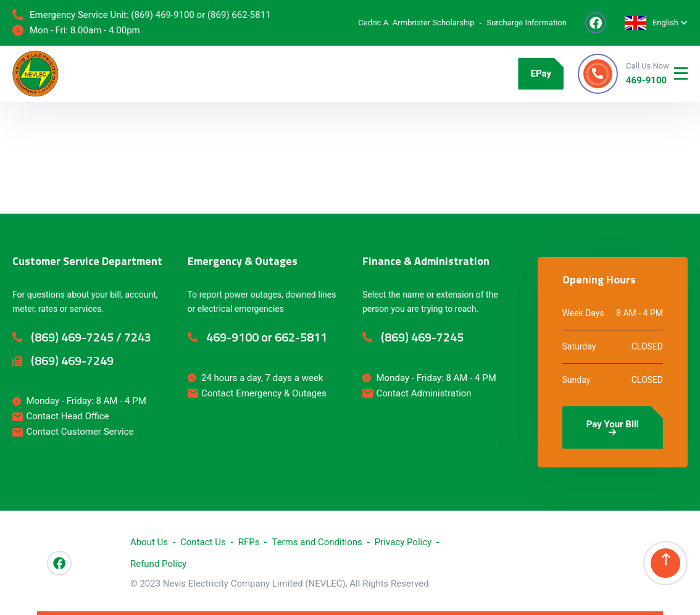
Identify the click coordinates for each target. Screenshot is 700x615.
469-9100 (646, 80)
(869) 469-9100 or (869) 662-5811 (201, 15)
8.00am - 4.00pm (105, 30)
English (652, 23)
